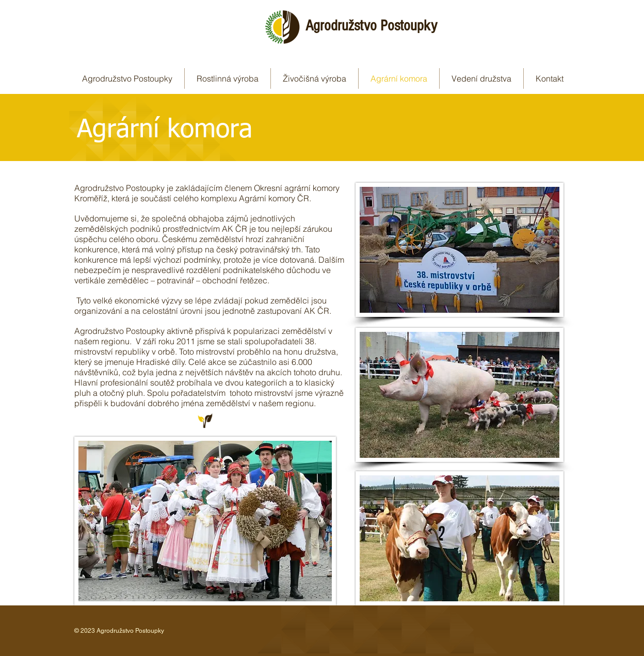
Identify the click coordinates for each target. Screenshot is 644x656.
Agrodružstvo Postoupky (371, 26)
